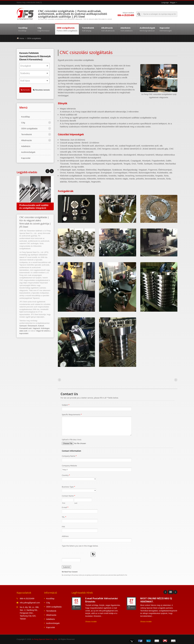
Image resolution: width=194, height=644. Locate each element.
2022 (131, 608)
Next (48, 171)
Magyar (173, 3)
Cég (45, 29)
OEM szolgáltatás (67, 29)
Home (22, 38)
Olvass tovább (91, 622)
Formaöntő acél (25, 328)
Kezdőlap (26, 29)
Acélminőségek (147, 29)
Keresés (25, 90)
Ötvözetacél (32, 326)
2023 (76, 608)
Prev (52, 171)
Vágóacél (36, 328)
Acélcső (41, 326)
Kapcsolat (167, 29)
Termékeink (89, 29)
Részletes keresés (41, 90)
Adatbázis (128, 29)
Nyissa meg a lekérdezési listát (28, 2)
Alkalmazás (108, 29)
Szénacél (23, 326)
